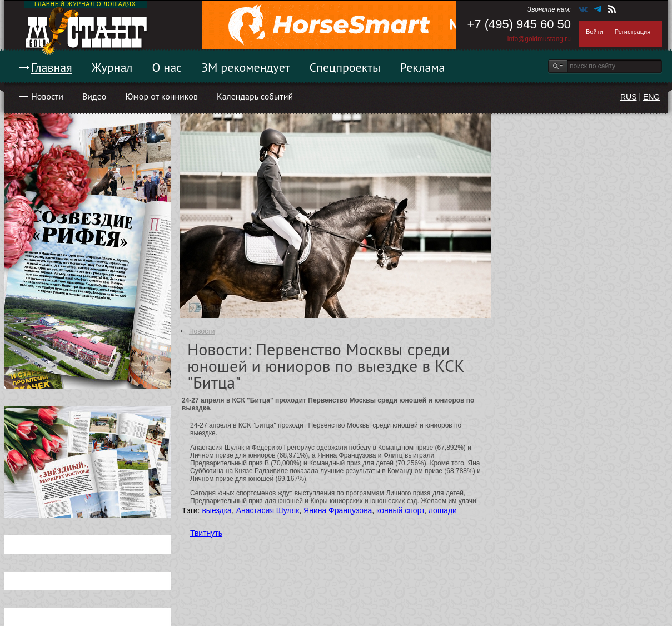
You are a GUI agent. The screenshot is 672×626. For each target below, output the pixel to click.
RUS (629, 97)
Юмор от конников (161, 96)
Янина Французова (338, 510)
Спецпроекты (345, 67)
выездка (216, 510)
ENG (651, 97)
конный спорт (400, 510)
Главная (52, 67)
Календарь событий (255, 96)
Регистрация (633, 32)
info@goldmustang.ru (539, 39)
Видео (94, 96)
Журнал (112, 67)
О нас (167, 67)
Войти (594, 32)
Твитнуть (206, 533)
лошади (443, 510)
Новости (47, 96)
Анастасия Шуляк (268, 510)
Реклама (423, 67)
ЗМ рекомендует (246, 67)
